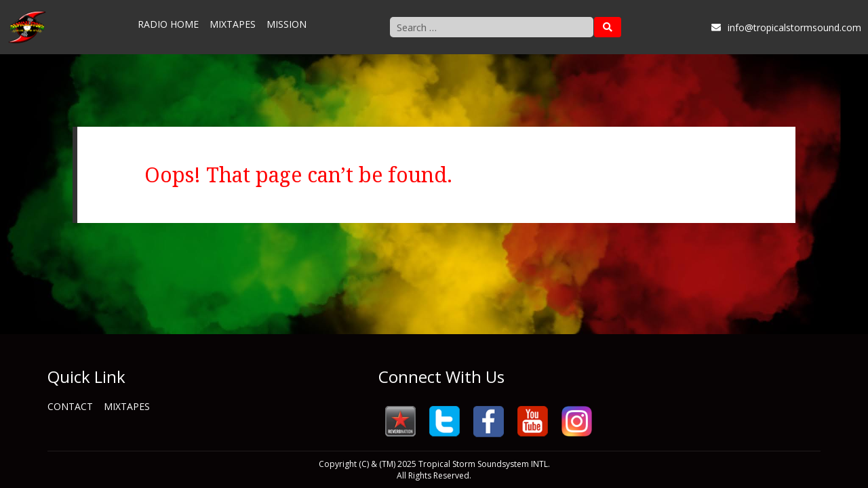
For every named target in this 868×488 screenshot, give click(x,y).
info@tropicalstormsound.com (786, 27)
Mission (287, 24)
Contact (70, 406)
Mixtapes (233, 24)
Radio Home (168, 24)
